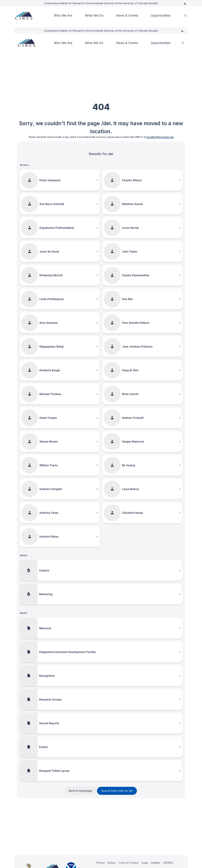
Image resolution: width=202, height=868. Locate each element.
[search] (186, 16)
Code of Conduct (129, 863)
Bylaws (112, 863)
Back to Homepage (80, 791)
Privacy (101, 863)
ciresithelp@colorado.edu (160, 137)
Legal (145, 863)
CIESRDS (168, 863)
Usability (155, 863)
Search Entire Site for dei (117, 791)
